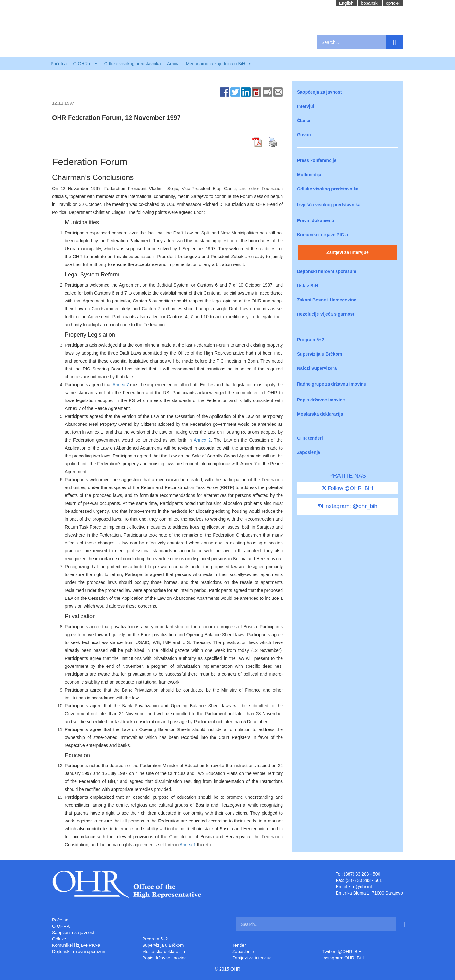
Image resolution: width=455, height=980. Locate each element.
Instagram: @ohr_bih (348, 506)
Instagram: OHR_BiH (343, 958)
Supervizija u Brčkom (319, 354)
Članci (304, 121)
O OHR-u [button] (85, 64)
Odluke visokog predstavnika (133, 64)
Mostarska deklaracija (320, 414)
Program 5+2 (310, 340)
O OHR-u (61, 926)
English (346, 3)
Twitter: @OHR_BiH (342, 952)
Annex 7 (121, 385)
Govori (304, 135)
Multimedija (309, 175)
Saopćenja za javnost (319, 92)
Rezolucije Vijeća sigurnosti (326, 314)
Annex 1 (188, 845)
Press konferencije (317, 160)
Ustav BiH (307, 286)
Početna (59, 64)
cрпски (393, 3)
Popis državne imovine (321, 400)
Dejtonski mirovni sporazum (327, 271)
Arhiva (173, 64)
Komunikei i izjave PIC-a (322, 235)
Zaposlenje (309, 452)
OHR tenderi (310, 438)
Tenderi (240, 945)
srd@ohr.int (361, 887)
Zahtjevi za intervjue (348, 252)
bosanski (370, 3)
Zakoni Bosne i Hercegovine (327, 300)
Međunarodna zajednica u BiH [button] (219, 64)
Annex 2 (202, 440)
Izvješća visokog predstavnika (329, 205)
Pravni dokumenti (315, 220)
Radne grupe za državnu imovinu (332, 384)
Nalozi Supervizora (317, 368)
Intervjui (306, 106)
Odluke (59, 939)
